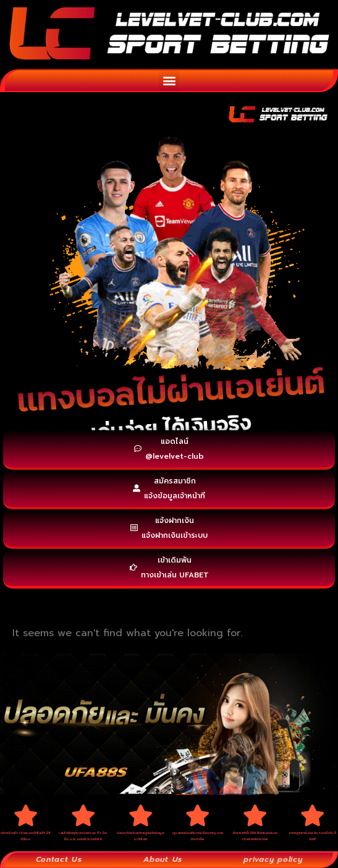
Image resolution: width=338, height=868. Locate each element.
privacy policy (273, 859)
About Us (163, 859)
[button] (169, 81)
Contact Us (59, 859)
